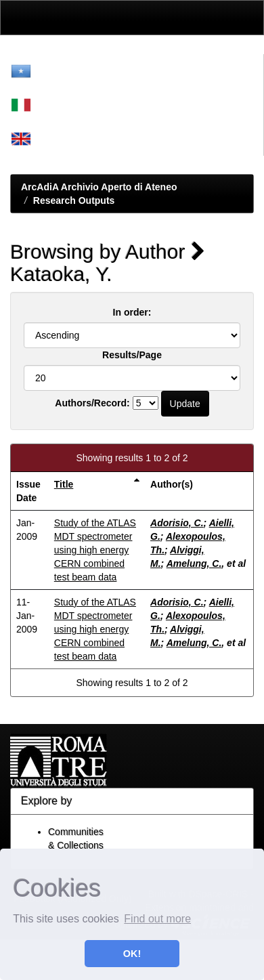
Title (64, 484)
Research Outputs (74, 200)
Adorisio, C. (177, 523)
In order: (132, 312)
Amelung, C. (194, 563)
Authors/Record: (92, 403)
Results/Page (132, 355)
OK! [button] (132, 954)
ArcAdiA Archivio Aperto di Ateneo (99, 187)
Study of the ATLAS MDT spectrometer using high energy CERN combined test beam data (95, 550)
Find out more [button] (157, 919)
